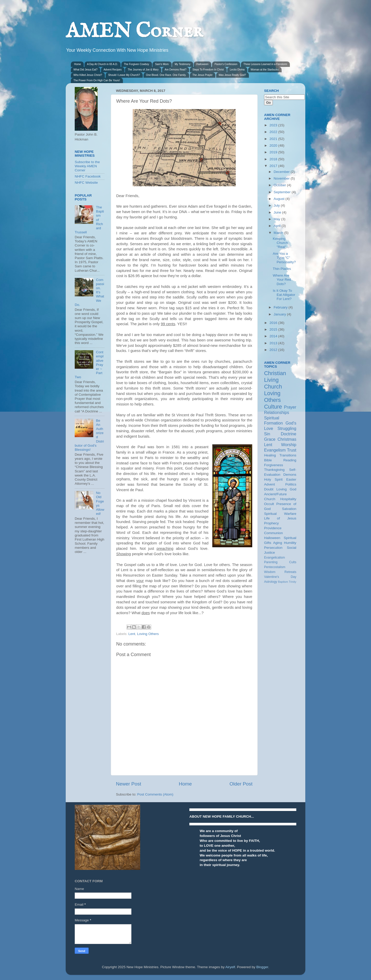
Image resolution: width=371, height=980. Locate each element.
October (280, 185)
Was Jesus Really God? (232, 75)
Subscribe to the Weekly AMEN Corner (87, 166)
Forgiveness (274, 465)
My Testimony (183, 64)
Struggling (287, 428)
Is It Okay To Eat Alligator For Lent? (284, 295)
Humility (290, 543)
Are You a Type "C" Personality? (284, 258)
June (278, 212)
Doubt (269, 489)
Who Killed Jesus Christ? (88, 75)
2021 (274, 139)
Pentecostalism (275, 567)
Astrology (271, 582)
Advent (269, 484)
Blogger (262, 967)
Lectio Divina (237, 70)
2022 (274, 132)
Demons (290, 475)
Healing (270, 455)
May (277, 219)
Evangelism (275, 450)
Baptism (283, 582)
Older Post (241, 784)
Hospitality (288, 499)
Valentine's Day (280, 577)
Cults (293, 562)
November (282, 178)
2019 (274, 152)
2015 (274, 329)
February (281, 307)
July (277, 205)
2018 (274, 159)
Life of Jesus (280, 518)
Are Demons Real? (175, 70)
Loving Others (148, 634)
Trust (292, 450)
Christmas (287, 439)
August (280, 199)
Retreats (290, 572)
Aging (278, 543)
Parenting (271, 562)
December (282, 172)
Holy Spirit (273, 479)
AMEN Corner (134, 32)
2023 (274, 125)
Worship (289, 445)
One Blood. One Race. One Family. (166, 75)
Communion (273, 533)
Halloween (202, 64)
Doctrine (289, 434)
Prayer (290, 407)
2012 (274, 350)
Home (78, 64)
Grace (270, 439)
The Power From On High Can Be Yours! (97, 80)
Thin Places (282, 269)
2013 (274, 343)
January (280, 314)
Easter (291, 479)
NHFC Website (86, 183)
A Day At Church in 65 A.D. (103, 64)
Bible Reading (280, 460)
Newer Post (129, 784)
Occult (269, 504)
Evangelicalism (275, 558)
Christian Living (275, 377)
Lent (132, 634)
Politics (291, 484)
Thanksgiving (274, 470)
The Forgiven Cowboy (137, 64)
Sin (267, 434)
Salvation (289, 509)
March (279, 233)
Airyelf (230, 967)
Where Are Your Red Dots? (282, 280)
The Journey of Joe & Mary (143, 70)
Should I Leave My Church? (124, 75)
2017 (274, 166)
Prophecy (271, 523)
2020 (274, 145)
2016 (274, 323)
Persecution (273, 548)
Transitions (288, 455)
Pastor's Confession (226, 64)
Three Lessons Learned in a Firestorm (265, 64)
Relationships (277, 412)
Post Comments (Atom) (155, 794)
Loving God (286, 489)
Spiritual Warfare (280, 514)
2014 (274, 336)
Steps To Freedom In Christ (208, 70)
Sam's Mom (162, 64)
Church (273, 387)
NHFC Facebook (88, 176)
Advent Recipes (113, 70)
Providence (273, 528)
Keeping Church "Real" (280, 243)
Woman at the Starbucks (265, 70)
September (283, 192)
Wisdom (270, 572)
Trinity (293, 582)
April (278, 226)
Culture (273, 407)
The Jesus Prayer (203, 75)
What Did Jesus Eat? (85, 70)
